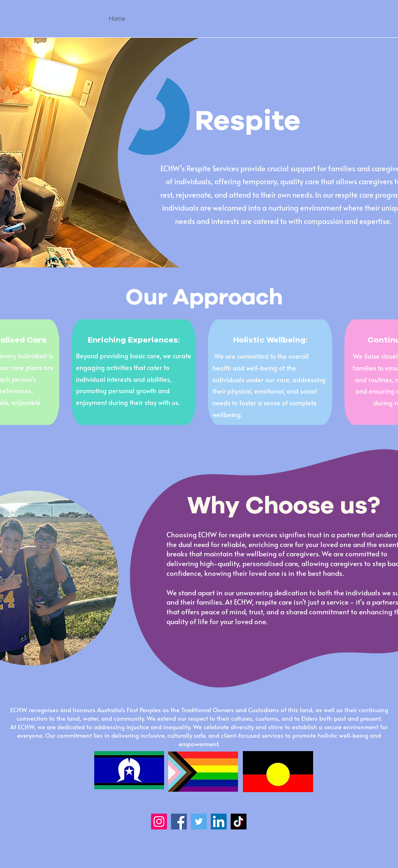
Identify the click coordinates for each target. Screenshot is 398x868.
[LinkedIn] (219, 822)
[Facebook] (179, 822)
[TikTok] (239, 822)
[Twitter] (199, 822)
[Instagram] (159, 822)
